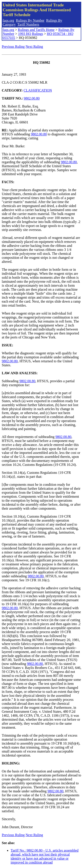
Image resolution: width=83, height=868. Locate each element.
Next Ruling (34, 47)
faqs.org (8, 20)
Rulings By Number (30, 20)
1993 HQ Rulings (30, 34)
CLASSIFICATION (38, 90)
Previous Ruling (13, 47)
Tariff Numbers (28, 24)
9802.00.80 (32, 98)
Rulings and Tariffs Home (36, 30)
